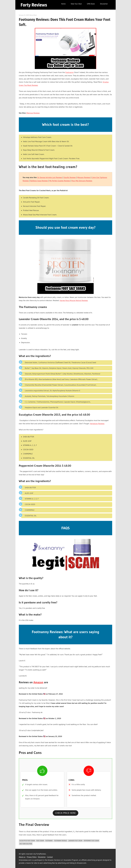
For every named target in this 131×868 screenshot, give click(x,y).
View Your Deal (76, 4)
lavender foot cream (75, 841)
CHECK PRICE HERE (65, 813)
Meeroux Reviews (33, 113)
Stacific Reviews (70, 177)
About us (22, 857)
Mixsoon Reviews (84, 177)
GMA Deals (91, 4)
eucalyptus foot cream (27, 841)
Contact (50, 857)
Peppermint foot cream (91, 841)
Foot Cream (40, 841)
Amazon (38, 682)
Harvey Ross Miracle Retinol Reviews (74, 300)
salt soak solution (26, 844)
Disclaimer (104, 4)
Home (63, 4)
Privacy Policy (32, 857)
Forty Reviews (34, 5)
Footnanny (69, 72)
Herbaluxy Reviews (97, 424)
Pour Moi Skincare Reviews (82, 181)
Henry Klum (33, 15)
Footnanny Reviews (60, 841)
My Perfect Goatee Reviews (60, 181)
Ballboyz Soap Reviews (39, 181)
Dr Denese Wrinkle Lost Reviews (50, 177)
